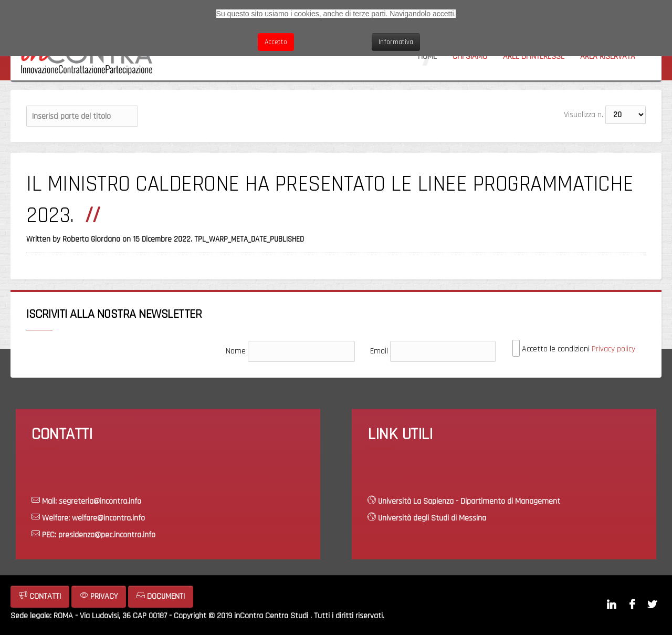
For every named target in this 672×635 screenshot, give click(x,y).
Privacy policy (613, 349)
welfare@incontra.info (108, 518)
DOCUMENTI (161, 596)
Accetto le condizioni (574, 349)
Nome (236, 351)
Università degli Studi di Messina (432, 518)
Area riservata (608, 56)
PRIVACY (99, 596)
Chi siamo (470, 56)
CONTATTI (40, 596)
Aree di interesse (534, 56)
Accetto (276, 42)
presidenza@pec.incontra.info (107, 535)
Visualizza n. (584, 115)
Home (427, 56)
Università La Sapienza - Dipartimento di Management (469, 501)
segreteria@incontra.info (100, 501)
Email (379, 351)
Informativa (396, 42)
